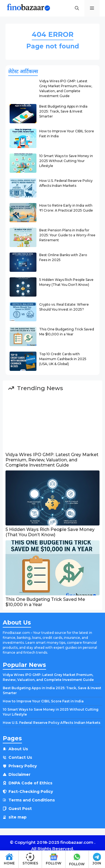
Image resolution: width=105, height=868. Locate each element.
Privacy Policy (23, 766)
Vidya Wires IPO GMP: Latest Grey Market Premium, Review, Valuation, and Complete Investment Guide (52, 460)
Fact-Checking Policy (31, 792)
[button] (77, 8)
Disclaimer (19, 774)
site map (18, 817)
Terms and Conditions (32, 800)
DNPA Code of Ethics (30, 783)
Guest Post (20, 809)
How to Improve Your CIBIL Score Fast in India (43, 701)
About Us (18, 749)
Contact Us (20, 757)
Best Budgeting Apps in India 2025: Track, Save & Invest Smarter (63, 111)
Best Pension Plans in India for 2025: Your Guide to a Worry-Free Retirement (67, 235)
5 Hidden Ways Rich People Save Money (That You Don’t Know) (50, 532)
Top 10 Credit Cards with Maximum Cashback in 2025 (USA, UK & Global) (63, 359)
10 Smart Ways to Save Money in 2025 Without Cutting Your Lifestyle (66, 161)
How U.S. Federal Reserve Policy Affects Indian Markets (52, 723)
